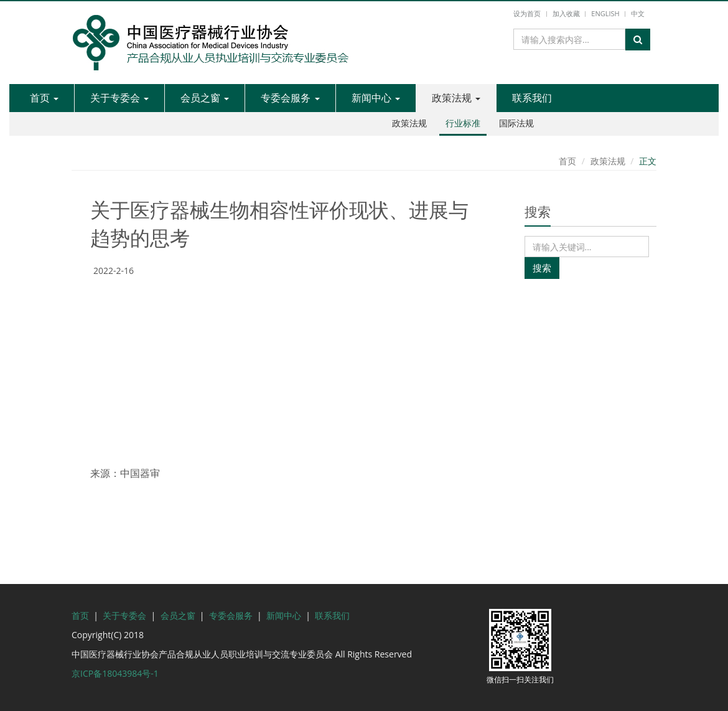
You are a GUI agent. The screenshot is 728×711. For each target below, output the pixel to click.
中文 (638, 13)
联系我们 (532, 98)
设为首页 (527, 13)
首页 (44, 98)
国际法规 (516, 123)
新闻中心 (376, 98)
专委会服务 (290, 98)
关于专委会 (119, 98)
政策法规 (456, 98)
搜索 (542, 268)
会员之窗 (205, 98)
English (605, 13)
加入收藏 (566, 13)
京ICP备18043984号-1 (115, 673)
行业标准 (463, 123)
